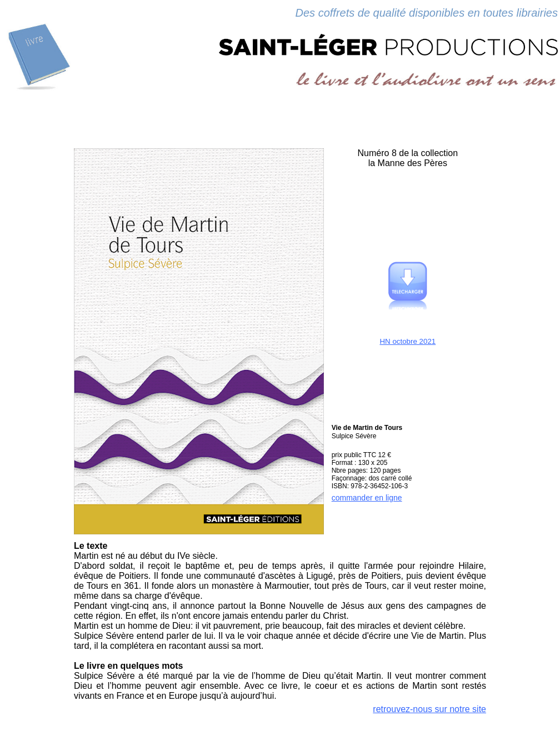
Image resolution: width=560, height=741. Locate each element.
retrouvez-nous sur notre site (429, 709)
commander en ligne (367, 498)
